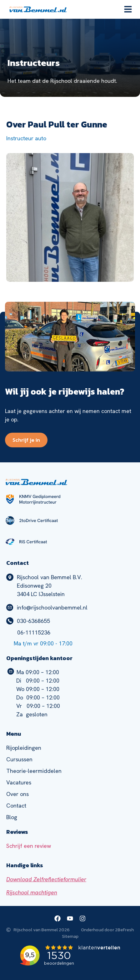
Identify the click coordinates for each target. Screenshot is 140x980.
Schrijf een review (29, 846)
